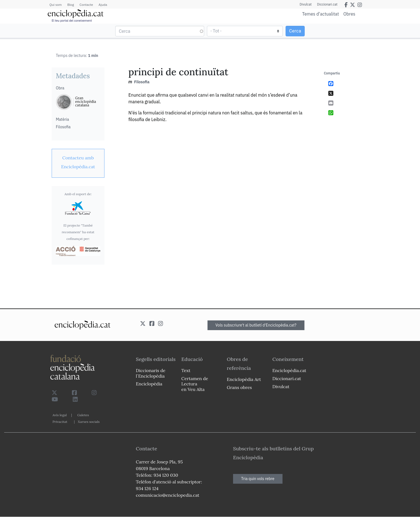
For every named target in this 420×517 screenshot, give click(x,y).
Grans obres (239, 387)
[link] (78, 162)
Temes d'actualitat (321, 14)
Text (186, 370)
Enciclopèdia (149, 384)
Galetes (83, 415)
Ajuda (103, 5)
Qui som (56, 5)
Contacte (86, 5)
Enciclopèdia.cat (289, 370)
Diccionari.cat (327, 4)
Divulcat (306, 4)
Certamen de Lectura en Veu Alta (195, 384)
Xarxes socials (89, 422)
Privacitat (60, 422)
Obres (349, 14)
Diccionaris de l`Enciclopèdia (151, 373)
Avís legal (60, 415)
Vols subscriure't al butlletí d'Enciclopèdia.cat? (256, 325)
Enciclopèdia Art (244, 379)
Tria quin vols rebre (258, 479)
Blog (71, 5)
